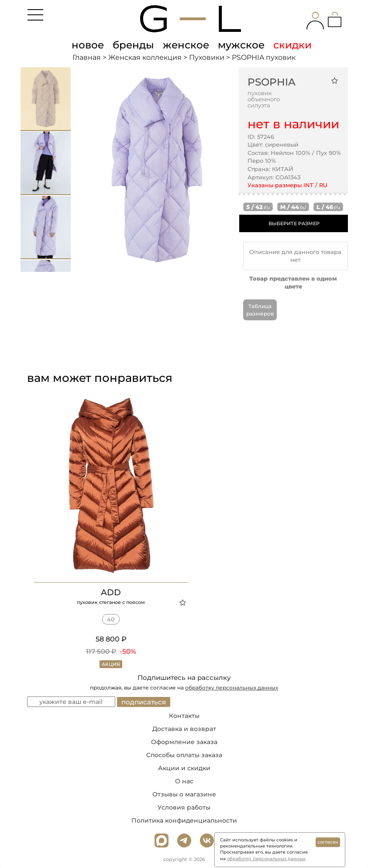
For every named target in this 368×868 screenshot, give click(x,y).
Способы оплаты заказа (184, 755)
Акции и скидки (184, 768)
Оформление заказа (184, 742)
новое (88, 45)
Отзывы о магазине (184, 794)
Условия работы (184, 807)
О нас (184, 781)
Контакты (184, 716)
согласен (328, 842)
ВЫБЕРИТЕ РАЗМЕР (294, 223)
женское (186, 45)
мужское (241, 45)
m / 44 (293, 207)
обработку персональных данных (232, 688)
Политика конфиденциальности (184, 820)
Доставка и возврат (184, 729)
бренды (133, 45)
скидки (292, 45)
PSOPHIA (272, 82)
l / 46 (328, 207)
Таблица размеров (260, 310)
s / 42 (258, 207)
